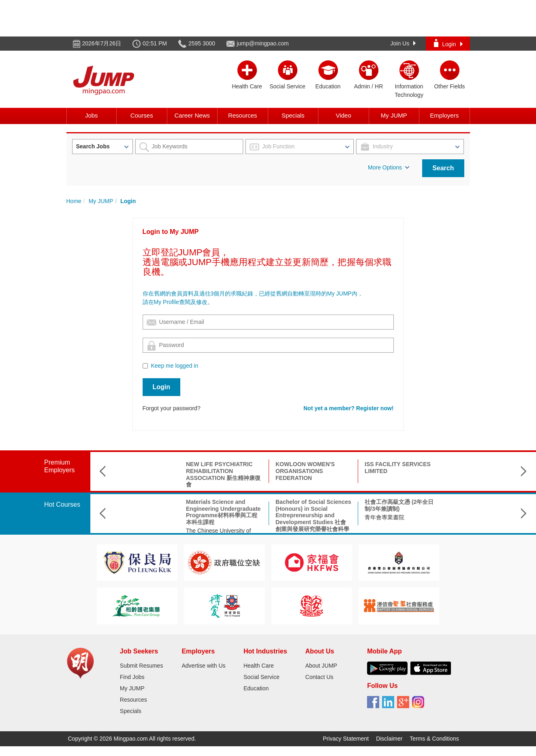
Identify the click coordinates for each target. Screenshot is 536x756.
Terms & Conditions (434, 739)
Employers (444, 115)
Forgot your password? (172, 408)
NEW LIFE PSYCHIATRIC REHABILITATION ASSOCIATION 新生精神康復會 (134, 474)
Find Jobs (132, 677)
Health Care (259, 666)
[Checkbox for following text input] (145, 366)
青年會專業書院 (295, 517)
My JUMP (394, 115)
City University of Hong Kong (401, 524)
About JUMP (321, 666)
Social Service (262, 677)
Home (74, 201)
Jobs (92, 115)
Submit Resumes (142, 666)
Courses (142, 115)
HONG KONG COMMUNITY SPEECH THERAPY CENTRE (490, 471)
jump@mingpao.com (263, 43)
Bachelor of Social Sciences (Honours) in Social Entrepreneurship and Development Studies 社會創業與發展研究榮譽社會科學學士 (224, 519)
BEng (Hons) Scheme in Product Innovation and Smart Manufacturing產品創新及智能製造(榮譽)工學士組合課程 (490, 515)
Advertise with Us (203, 666)
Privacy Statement (346, 739)
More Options (389, 167)
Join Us (403, 43)
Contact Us (319, 677)
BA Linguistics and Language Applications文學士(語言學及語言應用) (401, 509)
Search (443, 168)
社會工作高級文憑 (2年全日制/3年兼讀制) (310, 505)
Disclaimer (389, 739)
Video (344, 115)
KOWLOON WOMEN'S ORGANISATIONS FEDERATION (216, 471)
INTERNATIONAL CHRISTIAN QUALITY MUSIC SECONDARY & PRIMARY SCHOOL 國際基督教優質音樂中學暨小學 (400, 478)
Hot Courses (62, 504)
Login (448, 43)
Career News (192, 115)
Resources (243, 115)
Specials (293, 115)
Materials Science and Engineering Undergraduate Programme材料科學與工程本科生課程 (134, 512)
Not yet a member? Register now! (349, 408)
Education (256, 688)
